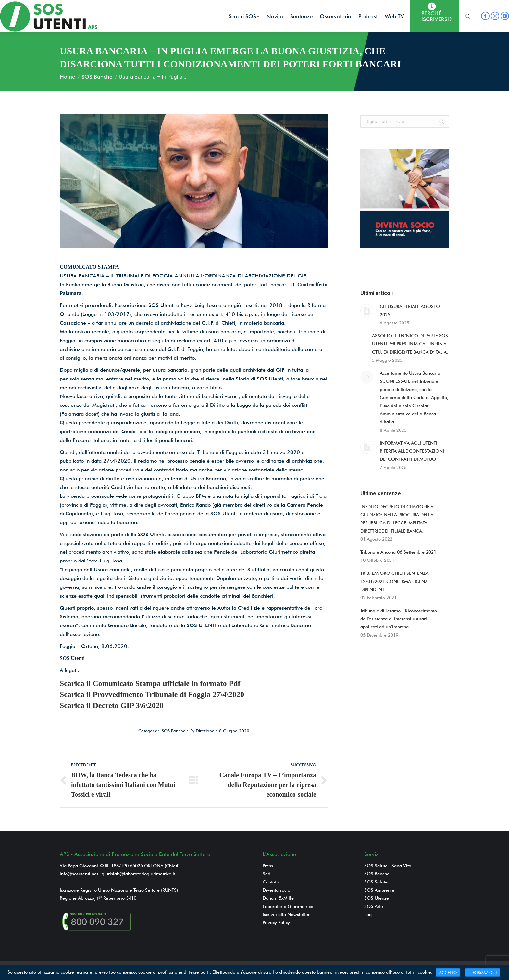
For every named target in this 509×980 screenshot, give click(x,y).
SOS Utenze (377, 898)
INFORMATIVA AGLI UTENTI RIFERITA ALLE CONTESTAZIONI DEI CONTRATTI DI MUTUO (412, 451)
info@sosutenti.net (79, 874)
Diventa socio (276, 890)
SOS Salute (376, 882)
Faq (368, 914)
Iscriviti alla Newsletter (286, 914)
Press (268, 866)
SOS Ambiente (379, 890)
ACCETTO (448, 972)
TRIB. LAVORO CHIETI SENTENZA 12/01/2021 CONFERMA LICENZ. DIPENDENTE (395, 581)
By (202, 731)
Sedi (267, 874)
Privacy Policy (276, 922)
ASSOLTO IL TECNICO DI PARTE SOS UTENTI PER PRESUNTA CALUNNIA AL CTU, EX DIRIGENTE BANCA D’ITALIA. (410, 344)
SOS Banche (97, 77)
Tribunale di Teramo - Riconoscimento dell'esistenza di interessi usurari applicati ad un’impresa (399, 619)
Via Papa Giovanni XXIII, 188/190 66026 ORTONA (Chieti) (120, 866)
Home (67, 77)
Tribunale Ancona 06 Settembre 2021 (398, 552)
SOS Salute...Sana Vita (388, 866)
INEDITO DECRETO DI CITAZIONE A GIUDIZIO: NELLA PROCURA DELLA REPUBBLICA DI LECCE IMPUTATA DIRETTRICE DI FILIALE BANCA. (397, 519)
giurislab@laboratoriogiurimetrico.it (138, 874)
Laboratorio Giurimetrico (288, 906)
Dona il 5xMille (278, 898)
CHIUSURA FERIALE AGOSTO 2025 (410, 310)
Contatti (271, 882)
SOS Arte (374, 906)
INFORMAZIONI (483, 972)
